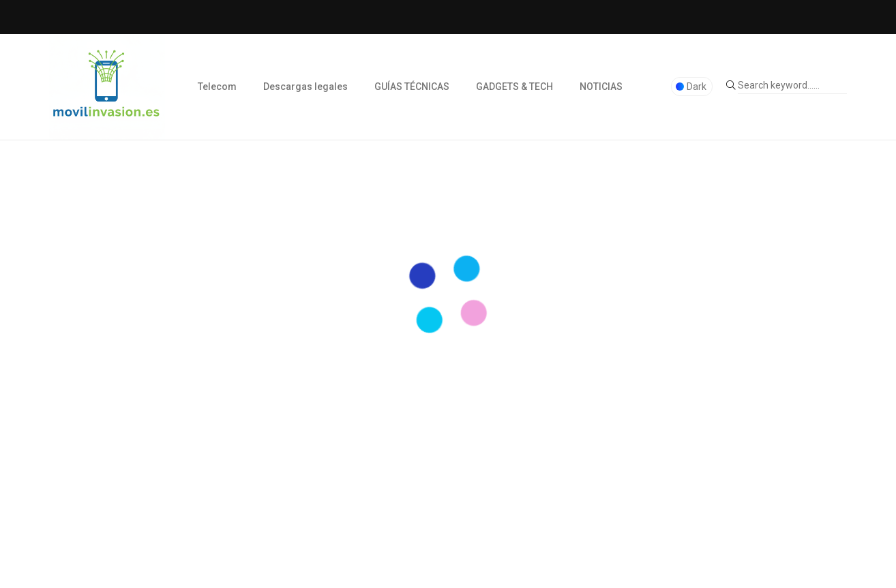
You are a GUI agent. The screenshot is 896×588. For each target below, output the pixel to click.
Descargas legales (305, 87)
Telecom (217, 87)
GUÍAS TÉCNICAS (412, 87)
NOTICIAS (601, 87)
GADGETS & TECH (514, 87)
